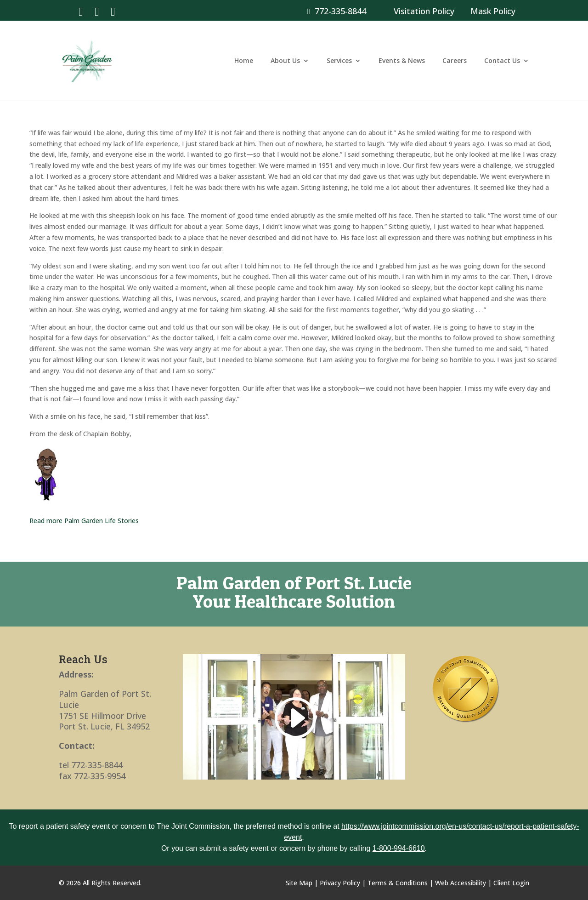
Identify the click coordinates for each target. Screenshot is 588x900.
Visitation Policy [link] (424, 11)
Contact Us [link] (502, 61)
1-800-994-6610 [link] (399, 848)
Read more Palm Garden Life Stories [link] (84, 521)
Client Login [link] (511, 883)
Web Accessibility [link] (461, 883)
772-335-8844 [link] (336, 11)
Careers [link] (455, 61)
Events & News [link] (402, 61)
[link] (81, 11)
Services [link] (339, 61)
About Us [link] (285, 61)
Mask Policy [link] (493, 11)
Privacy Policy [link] (340, 883)
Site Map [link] (299, 883)
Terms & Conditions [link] (398, 883)
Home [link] (244, 61)
